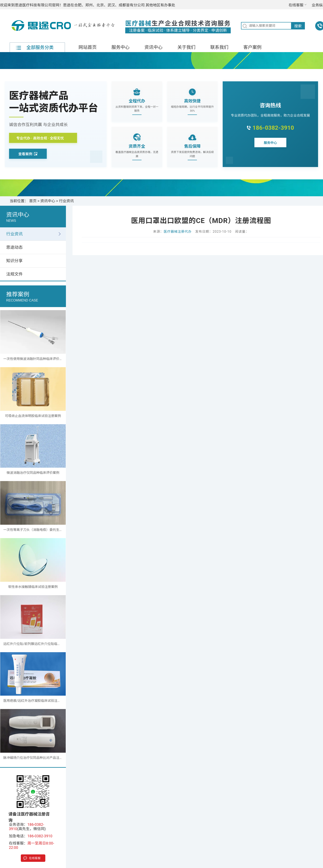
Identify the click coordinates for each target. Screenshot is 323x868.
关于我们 (186, 47)
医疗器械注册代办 (178, 232)
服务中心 (121, 47)
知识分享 (14, 261)
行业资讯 (66, 201)
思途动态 (14, 247)
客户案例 (252, 47)
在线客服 (296, 5)
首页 (33, 201)
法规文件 (14, 274)
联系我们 (219, 47)
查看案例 (28, 154)
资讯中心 (153, 47)
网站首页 (88, 47)
